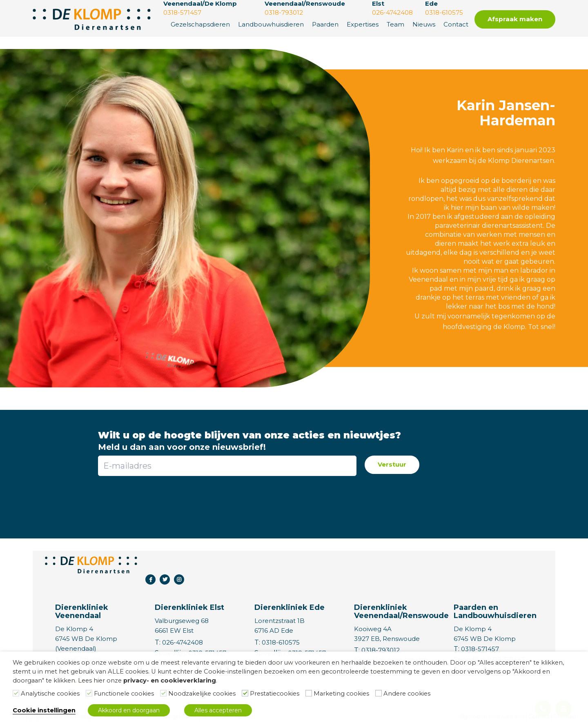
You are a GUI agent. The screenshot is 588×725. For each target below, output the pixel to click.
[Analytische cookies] (16, 693)
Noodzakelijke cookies (202, 694)
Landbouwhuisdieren (271, 24)
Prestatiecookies (275, 694)
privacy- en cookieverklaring (170, 681)
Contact (456, 24)
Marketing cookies (341, 694)
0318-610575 (281, 642)
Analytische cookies (50, 694)
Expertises (363, 24)
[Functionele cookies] (89, 693)
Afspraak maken (515, 19)
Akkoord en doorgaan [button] (129, 710)
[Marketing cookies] (309, 693)
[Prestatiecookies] (245, 693)
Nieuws (424, 24)
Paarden (325, 24)
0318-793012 (381, 650)
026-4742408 (183, 642)
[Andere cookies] (379, 693)
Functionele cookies (124, 694)
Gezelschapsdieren (200, 24)
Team (395, 24)
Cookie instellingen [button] (44, 710)
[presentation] (227, 502)
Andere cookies (407, 694)
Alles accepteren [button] (218, 710)
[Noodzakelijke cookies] (163, 693)
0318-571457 (480, 649)
